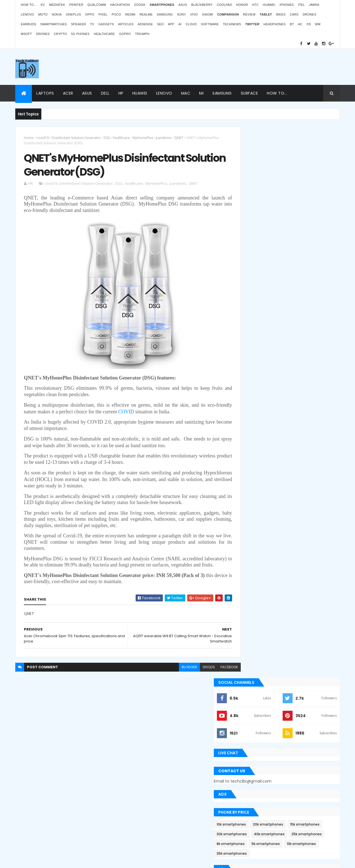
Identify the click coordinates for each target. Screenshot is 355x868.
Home (29, 138)
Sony (181, 14)
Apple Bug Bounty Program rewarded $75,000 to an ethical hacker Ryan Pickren (289, 459)
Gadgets (106, 24)
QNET (179, 138)
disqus (196, 675)
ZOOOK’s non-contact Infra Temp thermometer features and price (293, 714)
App (171, 24)
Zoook (140, 5)
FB (309, 24)
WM (318, 24)
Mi (201, 93)
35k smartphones (293, 312)
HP (121, 93)
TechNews (232, 24)
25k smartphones (295, 293)
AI (180, 24)
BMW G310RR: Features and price (292, 795)
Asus (183, 5)
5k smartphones (291, 303)
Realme (146, 14)
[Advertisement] (239, 67)
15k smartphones (257, 283)
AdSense (145, 24)
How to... (29, 5)
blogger (177, 675)
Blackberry (202, 5)
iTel (301, 5)
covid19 (43, 138)
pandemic (164, 138)
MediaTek (57, 5)
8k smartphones (256, 303)
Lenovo (27, 14)
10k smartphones (257, 273)
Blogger (189, 824)
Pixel (103, 14)
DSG (107, 138)
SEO (160, 24)
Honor (242, 5)
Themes (53, 860)
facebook (217, 675)
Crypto (60, 34)
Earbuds (28, 24)
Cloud (191, 24)
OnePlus (73, 14)
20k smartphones (293, 273)
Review (249, 14)
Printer (76, 5)
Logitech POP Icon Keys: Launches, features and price (293, 822)
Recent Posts (264, 558)
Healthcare (104, 34)
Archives (315, 558)
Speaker (78, 24)
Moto (43, 14)
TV (92, 24)
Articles (126, 24)
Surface (249, 93)
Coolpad (224, 5)
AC (300, 24)
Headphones (275, 24)
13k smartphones (256, 312)
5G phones (80, 34)
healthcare (121, 138)
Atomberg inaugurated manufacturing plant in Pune (298, 768)
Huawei (269, 5)
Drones (309, 14)
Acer (68, 93)
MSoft (26, 34)
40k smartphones (257, 293)
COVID (144, 413)
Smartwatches (54, 24)
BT (292, 24)
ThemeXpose (32, 860)
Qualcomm (97, 5)
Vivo (194, 14)
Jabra (314, 5)
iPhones (287, 5)
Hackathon (120, 5)
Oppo (90, 14)
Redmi (130, 14)
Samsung (165, 14)
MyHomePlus (143, 138)
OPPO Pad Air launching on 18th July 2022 (300, 741)
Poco (116, 14)
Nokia (57, 14)
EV (43, 5)
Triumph (142, 34)
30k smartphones (293, 283)
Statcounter (137, 808)
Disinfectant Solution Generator (76, 138)
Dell (105, 93)
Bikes (281, 14)
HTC (255, 5)
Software (210, 24)
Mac (186, 93)
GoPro (125, 34)
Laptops (45, 93)
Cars (294, 14)
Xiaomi (207, 14)
